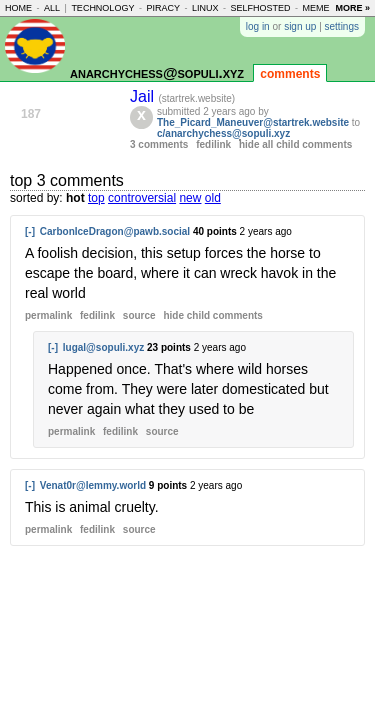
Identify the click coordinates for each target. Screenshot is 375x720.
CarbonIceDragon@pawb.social (115, 231)
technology (102, 8)
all (52, 8)
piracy (163, 8)
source (139, 315)
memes (319, 8)
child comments (212, 315)
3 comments (159, 144)
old (213, 198)
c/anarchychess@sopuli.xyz (223, 133)
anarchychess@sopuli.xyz (157, 72)
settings (342, 26)
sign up (300, 26)
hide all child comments (295, 144)
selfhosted (260, 8)
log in (258, 26)
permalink (48, 315)
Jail (144, 96)
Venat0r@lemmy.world (93, 485)
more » (352, 8)
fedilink (213, 144)
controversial (142, 198)
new (190, 198)
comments (290, 74)
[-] (30, 231)
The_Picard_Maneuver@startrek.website (253, 122)
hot (75, 198)
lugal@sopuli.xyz (103, 347)
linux (205, 8)
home (18, 8)
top (96, 198)
